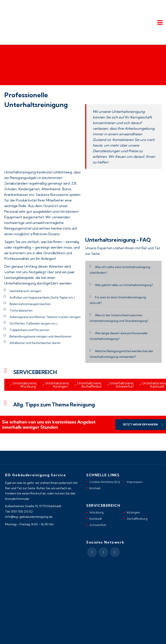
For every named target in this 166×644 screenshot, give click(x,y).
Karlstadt (96, 519)
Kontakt (95, 488)
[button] (123, 270)
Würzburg (97, 512)
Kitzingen (133, 512)
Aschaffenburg (137, 519)
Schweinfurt (98, 525)
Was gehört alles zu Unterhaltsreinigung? (124, 285)
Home (9, 59)
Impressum (135, 482)
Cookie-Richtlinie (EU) (105, 482)
